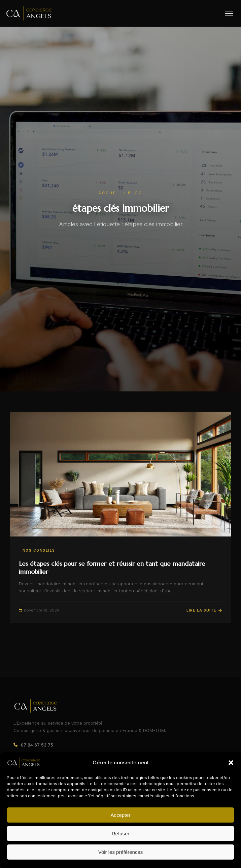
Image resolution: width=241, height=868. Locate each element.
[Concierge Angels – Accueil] (29, 13)
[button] (231, 763)
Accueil (110, 193)
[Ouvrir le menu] (229, 13)
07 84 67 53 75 (37, 745)
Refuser (121, 834)
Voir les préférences (121, 852)
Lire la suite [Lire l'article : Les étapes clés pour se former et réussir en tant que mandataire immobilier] (204, 610)
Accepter (120, 815)
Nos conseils (39, 550)
